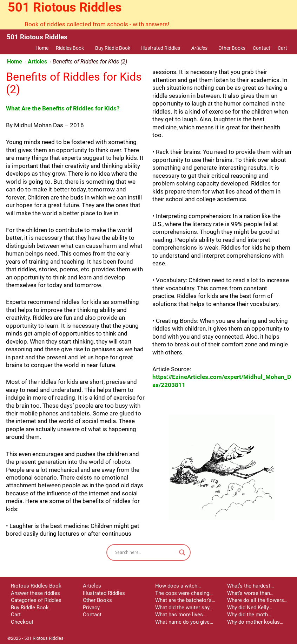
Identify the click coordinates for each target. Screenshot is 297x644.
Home (42, 48)
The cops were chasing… (184, 593)
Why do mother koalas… (255, 622)
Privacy (91, 608)
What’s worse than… (250, 593)
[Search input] (145, 553)
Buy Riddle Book (116, 48)
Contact (262, 48)
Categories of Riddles (36, 600)
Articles (203, 48)
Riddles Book (74, 48)
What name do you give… (184, 622)
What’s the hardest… (250, 586)
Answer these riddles (35, 593)
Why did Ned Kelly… (250, 608)
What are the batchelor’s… (185, 600)
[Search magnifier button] (182, 553)
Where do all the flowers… (257, 600)
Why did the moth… (249, 615)
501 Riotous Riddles (65, 7)
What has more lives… (181, 615)
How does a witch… (178, 586)
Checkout (22, 622)
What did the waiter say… (184, 608)
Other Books (232, 48)
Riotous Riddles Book (36, 586)
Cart (282, 48)
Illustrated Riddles (164, 48)
